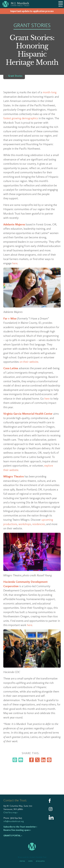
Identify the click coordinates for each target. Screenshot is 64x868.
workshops (25, 524)
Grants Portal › (13, 836)
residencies (39, 524)
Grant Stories (15, 76)
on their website (29, 362)
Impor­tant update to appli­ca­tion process (32, 11)
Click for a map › (11, 812)
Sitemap (22, 861)
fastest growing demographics (21, 118)
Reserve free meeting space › (17, 830)
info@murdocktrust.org (14, 821)
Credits (30, 861)
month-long (50, 92)
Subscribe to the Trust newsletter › (20, 827)
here (15, 263)
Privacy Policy (40, 861)
